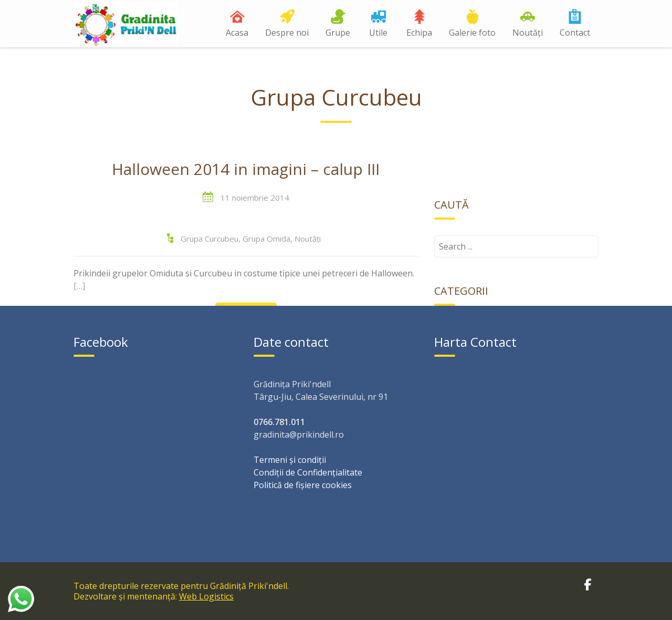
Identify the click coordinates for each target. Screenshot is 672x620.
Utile (378, 33)
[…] (79, 286)
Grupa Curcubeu (209, 239)
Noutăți (528, 33)
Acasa (237, 33)
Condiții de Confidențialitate (308, 472)
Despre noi (287, 33)
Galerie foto (472, 33)
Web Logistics (206, 596)
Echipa (419, 33)
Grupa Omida (266, 239)
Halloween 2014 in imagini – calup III (246, 170)
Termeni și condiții (290, 460)
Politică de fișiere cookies (303, 485)
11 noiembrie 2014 (255, 198)
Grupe (338, 33)
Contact (575, 33)
